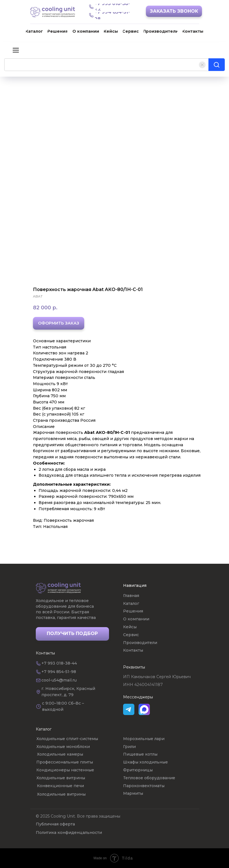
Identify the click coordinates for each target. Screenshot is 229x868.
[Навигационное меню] (16, 50)
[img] (58, 588)
